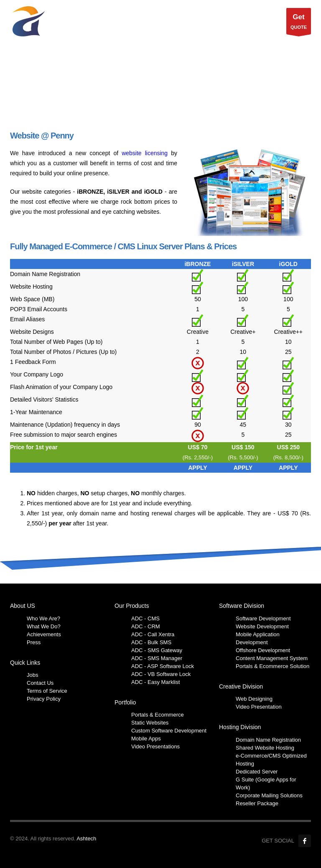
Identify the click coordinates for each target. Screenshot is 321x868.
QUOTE (299, 23)
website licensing (145, 153)
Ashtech (86, 839)
